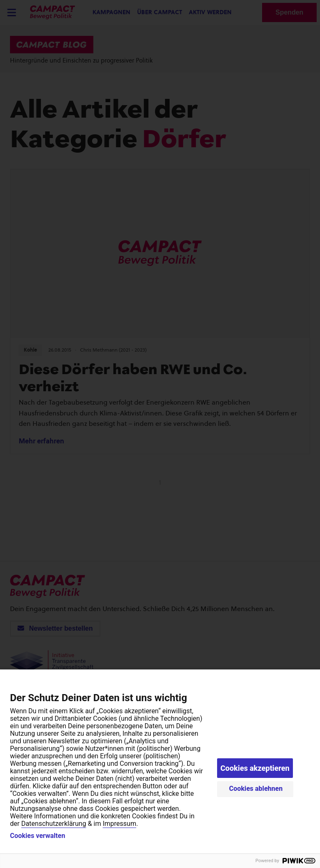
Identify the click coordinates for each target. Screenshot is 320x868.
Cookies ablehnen (256, 789)
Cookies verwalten (37, 836)
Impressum (119, 824)
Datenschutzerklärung (54, 824)
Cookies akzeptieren (255, 768)
